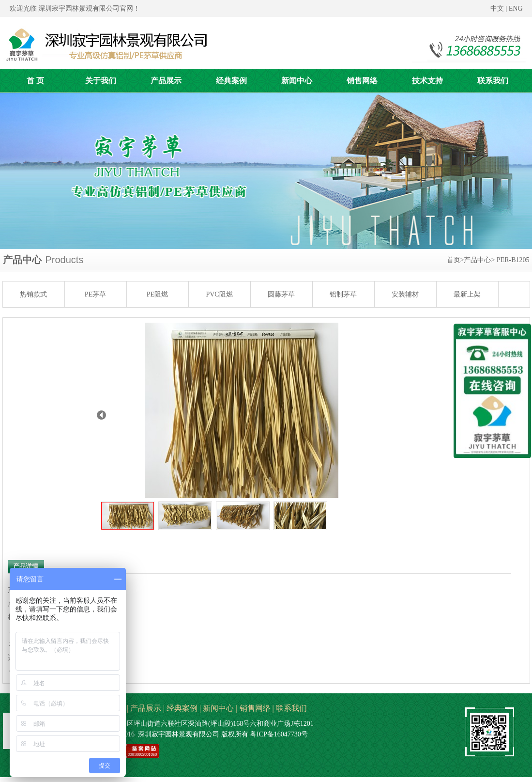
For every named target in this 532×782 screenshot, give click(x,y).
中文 (497, 8)
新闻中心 (218, 708)
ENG (516, 8)
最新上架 (467, 294)
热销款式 (33, 294)
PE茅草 (95, 294)
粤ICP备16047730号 (279, 734)
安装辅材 (405, 294)
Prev (101, 415)
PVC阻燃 (219, 294)
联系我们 (291, 708)
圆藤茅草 (281, 294)
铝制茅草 (343, 294)
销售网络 (255, 708)
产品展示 (146, 708)
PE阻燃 (157, 294)
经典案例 (182, 708)
